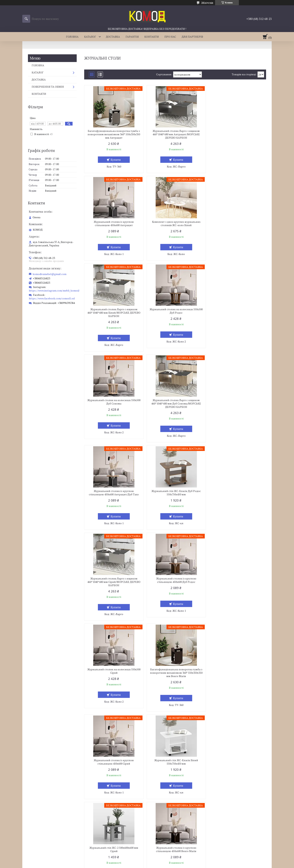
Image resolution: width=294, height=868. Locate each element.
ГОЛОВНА (72, 37)
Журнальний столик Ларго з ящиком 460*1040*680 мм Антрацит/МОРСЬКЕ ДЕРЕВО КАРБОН (175, 134)
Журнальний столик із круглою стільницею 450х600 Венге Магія (237, 587)
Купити (115, 160)
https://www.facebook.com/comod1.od (52, 298)
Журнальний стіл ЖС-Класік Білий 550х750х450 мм (114, 587)
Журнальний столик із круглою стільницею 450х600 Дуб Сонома (175, 762)
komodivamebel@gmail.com (49, 274)
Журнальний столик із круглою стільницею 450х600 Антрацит (237, 133)
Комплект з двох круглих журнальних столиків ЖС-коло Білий (113, 224)
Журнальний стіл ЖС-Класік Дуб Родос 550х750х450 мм (114, 405)
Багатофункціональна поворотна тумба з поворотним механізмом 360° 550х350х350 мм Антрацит (113, 134)
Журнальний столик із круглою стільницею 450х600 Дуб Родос (237, 405)
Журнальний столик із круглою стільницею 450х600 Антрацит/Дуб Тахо (237, 314)
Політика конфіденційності (166, 864)
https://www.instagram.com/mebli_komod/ (54, 290)
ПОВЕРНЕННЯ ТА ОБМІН (48, 87)
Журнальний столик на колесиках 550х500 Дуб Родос (237, 224)
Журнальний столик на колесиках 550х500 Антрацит (237, 762)
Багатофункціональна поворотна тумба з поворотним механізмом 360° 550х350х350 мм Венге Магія (175, 498)
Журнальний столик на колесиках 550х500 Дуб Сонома (114, 314)
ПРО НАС (170, 37)
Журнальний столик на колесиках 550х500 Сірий (114, 496)
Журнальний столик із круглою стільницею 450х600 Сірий (237, 496)
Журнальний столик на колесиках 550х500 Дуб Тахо (114, 762)
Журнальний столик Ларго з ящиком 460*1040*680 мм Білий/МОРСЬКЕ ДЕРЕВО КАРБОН (175, 225)
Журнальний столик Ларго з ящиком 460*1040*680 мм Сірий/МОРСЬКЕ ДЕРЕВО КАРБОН (175, 407)
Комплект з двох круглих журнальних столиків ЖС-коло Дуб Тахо (237, 674)
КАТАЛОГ (90, 37)
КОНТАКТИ (152, 37)
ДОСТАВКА (113, 37)
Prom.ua (164, 861)
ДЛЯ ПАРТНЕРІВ (192, 37)
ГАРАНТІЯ (132, 37)
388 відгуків (207, 3)
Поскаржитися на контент (137, 864)
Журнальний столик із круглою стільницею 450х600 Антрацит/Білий (175, 674)
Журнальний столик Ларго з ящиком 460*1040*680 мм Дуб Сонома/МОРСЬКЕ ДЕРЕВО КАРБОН (175, 316)
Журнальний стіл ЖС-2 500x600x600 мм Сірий (175, 587)
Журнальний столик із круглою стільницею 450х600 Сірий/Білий (113, 674)
